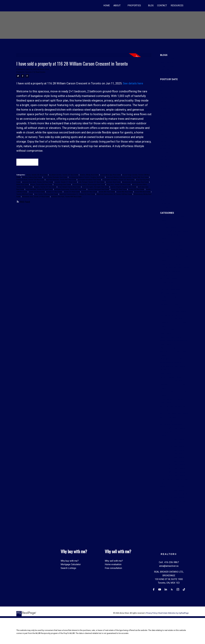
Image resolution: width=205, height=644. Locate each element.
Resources (177, 5)
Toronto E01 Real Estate (89, 192)
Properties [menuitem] (134, 5)
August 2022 (166, 196)
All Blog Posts (167, 59)
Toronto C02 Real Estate (136, 190)
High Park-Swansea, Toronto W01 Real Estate (61, 180)
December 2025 (168, 105)
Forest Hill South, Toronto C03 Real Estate (31, 180)
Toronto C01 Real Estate (119, 190)
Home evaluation (113, 564)
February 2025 (167, 138)
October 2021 (167, 207)
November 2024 (168, 149)
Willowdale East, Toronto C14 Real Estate (36, 197)
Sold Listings (167, 73)
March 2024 (166, 178)
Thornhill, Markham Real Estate (99, 190)
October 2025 (167, 112)
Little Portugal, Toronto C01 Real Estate (92, 182)
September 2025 (169, 116)
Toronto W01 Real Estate (107, 192)
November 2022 (168, 185)
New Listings (167, 63)
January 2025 (167, 141)
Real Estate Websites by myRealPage (174, 613)
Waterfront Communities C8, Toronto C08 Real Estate (114, 194)
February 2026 (167, 98)
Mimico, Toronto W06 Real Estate (41, 185)
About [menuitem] (117, 5)
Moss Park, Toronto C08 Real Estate (119, 185)
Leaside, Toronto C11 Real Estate (66, 182)
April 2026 (165, 90)
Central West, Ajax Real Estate (111, 175)
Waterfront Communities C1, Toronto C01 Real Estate (77, 194)
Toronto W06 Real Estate (143, 192)
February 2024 (167, 182)
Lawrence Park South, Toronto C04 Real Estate (38, 182)
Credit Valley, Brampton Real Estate (56, 178)
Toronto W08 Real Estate (25, 194)
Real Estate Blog (168, 70)
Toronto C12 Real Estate (35, 72)
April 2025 (165, 130)
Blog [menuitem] (151, 5)
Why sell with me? (114, 561)
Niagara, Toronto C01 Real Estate (45, 187)
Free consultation (113, 568)
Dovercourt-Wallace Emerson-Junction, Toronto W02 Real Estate (128, 178)
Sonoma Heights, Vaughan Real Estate (124, 187)
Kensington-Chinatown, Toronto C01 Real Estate (119, 180)
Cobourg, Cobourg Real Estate (32, 178)
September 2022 (169, 192)
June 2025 (165, 123)
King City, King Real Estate (173, 311)
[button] (153, 589)
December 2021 (168, 203)
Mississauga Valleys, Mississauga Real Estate (89, 185)
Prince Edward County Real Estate (69, 187)
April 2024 (165, 174)
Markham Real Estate (113, 182)
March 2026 (166, 94)
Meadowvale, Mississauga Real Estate (136, 182)
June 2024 (165, 167)
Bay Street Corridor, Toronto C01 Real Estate (64, 175)
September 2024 (169, 156)
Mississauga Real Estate (63, 185)
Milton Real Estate (23, 185)
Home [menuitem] (107, 5)
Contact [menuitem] (162, 5)
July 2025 (165, 120)
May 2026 (165, 87)
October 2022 (167, 189)
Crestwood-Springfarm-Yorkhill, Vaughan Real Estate (87, 178)
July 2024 (165, 163)
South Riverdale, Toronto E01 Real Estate (39, 190)
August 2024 (166, 160)
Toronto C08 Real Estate (172, 446)
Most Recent (167, 83)
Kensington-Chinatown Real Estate (90, 180)
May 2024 (165, 171)
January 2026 (167, 101)
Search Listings (68, 568)
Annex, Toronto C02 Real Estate (37, 175)
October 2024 (167, 152)
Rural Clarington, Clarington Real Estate (96, 187)
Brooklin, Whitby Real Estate (89, 175)
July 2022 (165, 200)
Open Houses (167, 66)
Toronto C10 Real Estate (37, 192)
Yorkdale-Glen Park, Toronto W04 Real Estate (66, 197)
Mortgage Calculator (71, 564)
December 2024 (168, 145)
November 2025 (168, 109)
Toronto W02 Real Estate (125, 192)
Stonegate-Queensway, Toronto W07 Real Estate (70, 190)
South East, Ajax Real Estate (174, 414)
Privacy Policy (152, 613)
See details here (133, 83)
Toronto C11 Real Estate (54, 192)
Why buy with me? (70, 561)
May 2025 (165, 127)
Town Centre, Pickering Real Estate (46, 194)
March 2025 (166, 134)
